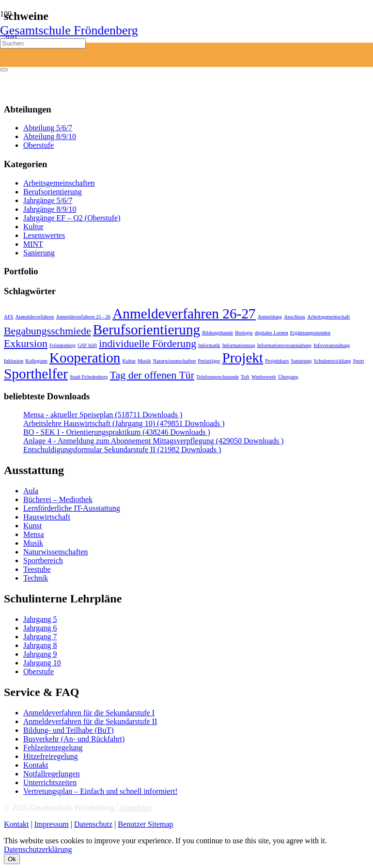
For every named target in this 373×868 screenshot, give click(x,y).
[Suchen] (43, 43)
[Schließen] (4, 70)
